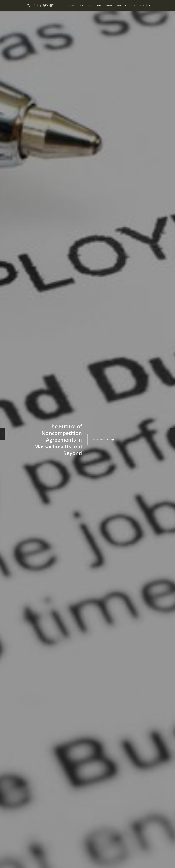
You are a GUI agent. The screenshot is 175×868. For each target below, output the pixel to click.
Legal (112, 439)
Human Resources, (101, 439)
